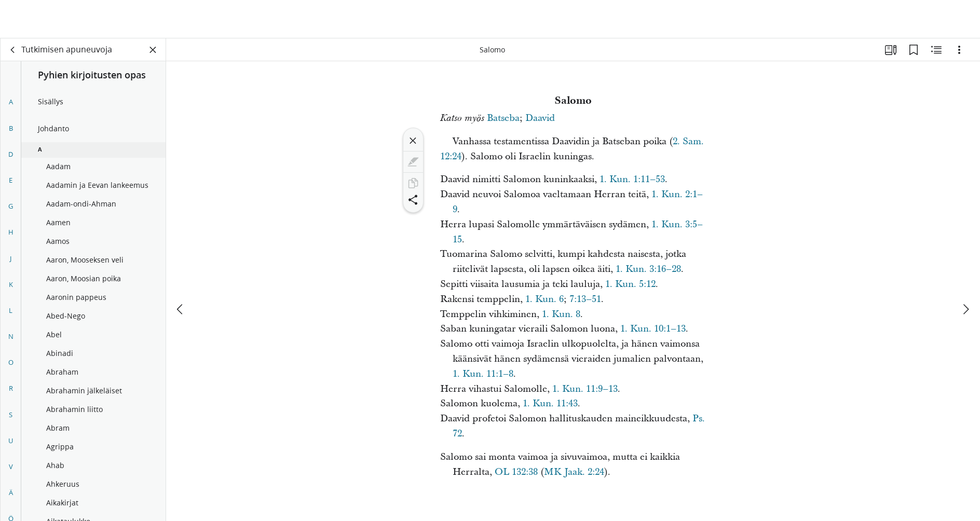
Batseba (503, 118)
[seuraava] (965, 271)
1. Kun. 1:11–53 (632, 179)
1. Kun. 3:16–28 (648, 269)
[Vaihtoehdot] (959, 50)
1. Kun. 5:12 (630, 284)
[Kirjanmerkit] (914, 50)
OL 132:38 (516, 472)
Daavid (540, 118)
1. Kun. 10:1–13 (653, 329)
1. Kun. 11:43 (550, 403)
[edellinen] (181, 271)
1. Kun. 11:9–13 (585, 389)
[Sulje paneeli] (153, 50)
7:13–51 (585, 299)
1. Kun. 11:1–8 (483, 374)
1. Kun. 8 (561, 314)
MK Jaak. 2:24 (574, 472)
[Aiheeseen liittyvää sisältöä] (936, 50)
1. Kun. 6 (545, 299)
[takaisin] (13, 50)
